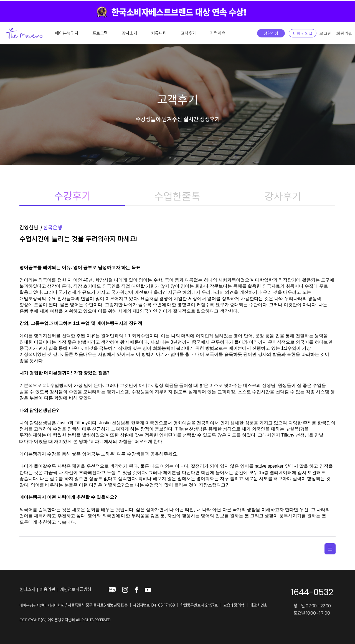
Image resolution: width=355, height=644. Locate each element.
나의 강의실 (303, 34)
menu (330, 549)
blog (112, 590)
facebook (136, 590)
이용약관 (48, 590)
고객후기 (188, 33)
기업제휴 (218, 33)
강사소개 (130, 33)
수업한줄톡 (177, 196)
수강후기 (72, 196)
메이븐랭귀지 (67, 33)
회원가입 (344, 33)
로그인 (325, 33)
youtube (148, 590)
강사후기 (283, 196)
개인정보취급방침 (76, 590)
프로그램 (100, 33)
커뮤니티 (159, 33)
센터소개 (27, 590)
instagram (125, 590)
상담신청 (271, 33)
